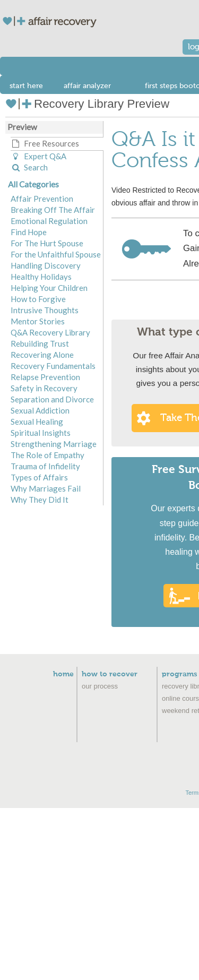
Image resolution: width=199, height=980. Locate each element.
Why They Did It (40, 500)
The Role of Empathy (47, 455)
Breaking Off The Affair (53, 210)
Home (63, 674)
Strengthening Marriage (54, 444)
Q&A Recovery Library (50, 332)
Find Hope (29, 232)
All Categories (33, 184)
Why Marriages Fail (46, 488)
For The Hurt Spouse (47, 243)
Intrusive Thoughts (45, 310)
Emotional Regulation (49, 221)
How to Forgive (38, 299)
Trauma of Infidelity (45, 466)
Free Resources (45, 143)
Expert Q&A (38, 156)
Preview (22, 127)
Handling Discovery (46, 265)
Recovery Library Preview (87, 104)
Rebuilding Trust (40, 343)
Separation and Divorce (52, 399)
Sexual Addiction (40, 410)
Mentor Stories (38, 321)
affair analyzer (87, 86)
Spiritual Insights (41, 433)
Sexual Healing (37, 422)
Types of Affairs (39, 477)
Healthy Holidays (41, 277)
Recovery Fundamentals (53, 366)
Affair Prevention (42, 199)
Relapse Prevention (45, 377)
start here (26, 86)
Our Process (100, 686)
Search (29, 167)
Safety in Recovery (44, 388)
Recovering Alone (42, 355)
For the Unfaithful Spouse (56, 254)
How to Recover (110, 674)
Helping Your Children (49, 288)
